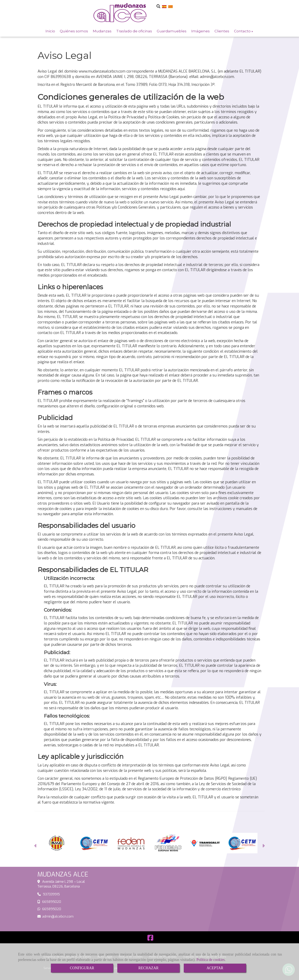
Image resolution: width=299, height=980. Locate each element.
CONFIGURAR (82, 968)
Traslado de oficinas (134, 31)
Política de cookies (211, 960)
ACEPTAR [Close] (215, 968)
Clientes (222, 31)
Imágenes (200, 31)
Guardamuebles (172, 31)
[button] (36, 846)
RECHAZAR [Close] (148, 968)
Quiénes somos (74, 31)
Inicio (50, 31)
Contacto (244, 31)
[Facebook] (150, 939)
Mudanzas (102, 31)
